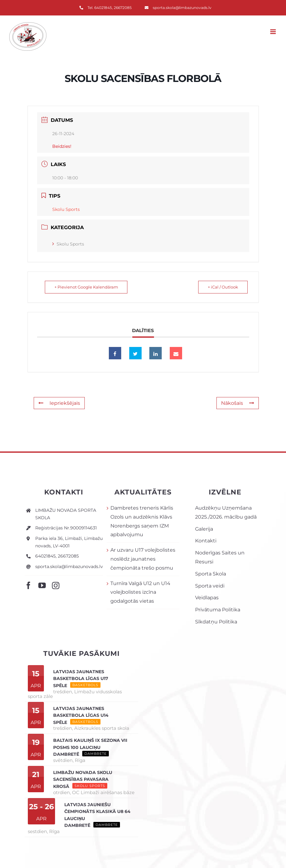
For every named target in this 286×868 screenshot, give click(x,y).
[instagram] (56, 585)
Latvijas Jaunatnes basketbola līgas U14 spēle (81, 715)
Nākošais (238, 403)
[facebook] (28, 585)
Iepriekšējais (59, 403)
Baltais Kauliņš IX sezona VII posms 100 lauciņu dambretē (90, 747)
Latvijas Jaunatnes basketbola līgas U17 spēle (81, 679)
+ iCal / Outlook (222, 287)
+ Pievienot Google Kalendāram (88, 287)
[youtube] (42, 585)
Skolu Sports (68, 244)
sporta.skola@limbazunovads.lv (69, 567)
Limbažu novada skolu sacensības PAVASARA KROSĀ (83, 779)
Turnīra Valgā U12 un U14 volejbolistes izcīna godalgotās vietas (140, 592)
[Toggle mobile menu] (273, 32)
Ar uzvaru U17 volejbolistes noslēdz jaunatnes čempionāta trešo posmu (143, 559)
